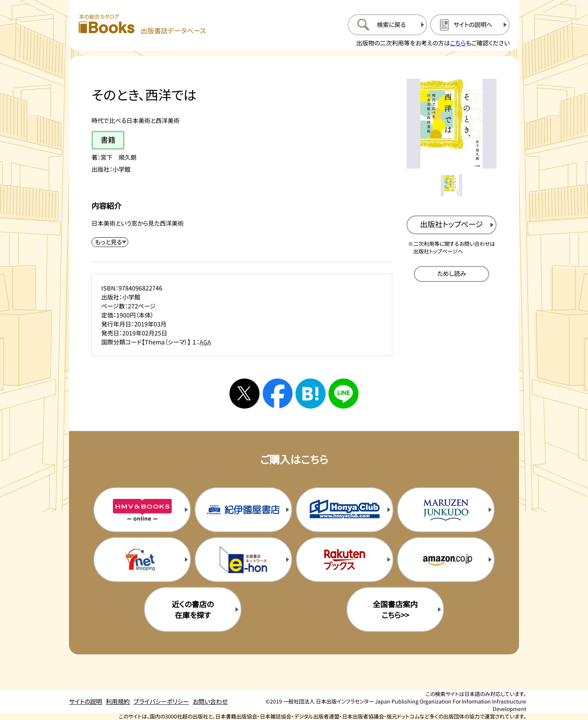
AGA (205, 342)
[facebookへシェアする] (277, 394)
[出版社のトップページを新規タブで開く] (451, 225)
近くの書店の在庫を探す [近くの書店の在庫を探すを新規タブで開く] (193, 609)
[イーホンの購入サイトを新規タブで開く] (243, 560)
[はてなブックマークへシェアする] (310, 394)
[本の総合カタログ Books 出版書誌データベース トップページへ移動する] (142, 25)
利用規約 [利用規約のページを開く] (118, 701)
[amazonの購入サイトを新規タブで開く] (446, 560)
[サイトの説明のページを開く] (470, 25)
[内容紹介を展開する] (110, 242)
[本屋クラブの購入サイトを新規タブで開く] (345, 510)
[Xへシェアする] (244, 394)
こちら (458, 43)
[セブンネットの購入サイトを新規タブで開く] (142, 560)
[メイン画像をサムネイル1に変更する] (451, 186)
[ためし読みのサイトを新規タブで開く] (451, 274)
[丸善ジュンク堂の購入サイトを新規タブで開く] (446, 510)
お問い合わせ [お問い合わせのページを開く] (210, 701)
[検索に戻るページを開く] (387, 25)
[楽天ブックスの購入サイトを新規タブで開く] (345, 560)
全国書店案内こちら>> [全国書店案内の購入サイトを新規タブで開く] (395, 609)
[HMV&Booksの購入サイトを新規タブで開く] (142, 510)
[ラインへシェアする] (343, 394)
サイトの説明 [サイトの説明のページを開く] (85, 701)
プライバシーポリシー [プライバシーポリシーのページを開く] (161, 701)
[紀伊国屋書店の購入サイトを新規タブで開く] (243, 510)
